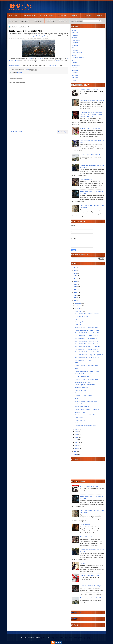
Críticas (74, 30)
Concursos (75, 73)
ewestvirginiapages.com (65, 638)
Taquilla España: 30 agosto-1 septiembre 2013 (89, 409)
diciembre (78, 303)
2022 (75, 276)
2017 (75, 290)
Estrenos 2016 (99, 16)
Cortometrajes (76, 65)
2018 (75, 287)
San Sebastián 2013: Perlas (83, 360)
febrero (78, 445)
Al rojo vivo (75, 78)
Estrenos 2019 (62, 16)
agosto (77, 429)
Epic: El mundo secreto (82, 407)
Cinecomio (75, 75)
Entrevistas (75, 43)
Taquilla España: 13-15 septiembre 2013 (87, 371)
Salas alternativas (77, 53)
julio (77, 432)
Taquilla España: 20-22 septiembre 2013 (87, 330)
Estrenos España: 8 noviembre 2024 (91, 155)
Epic (31, 59)
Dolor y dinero (79, 417)
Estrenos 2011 (63, 21)
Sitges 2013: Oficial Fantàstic (83, 374)
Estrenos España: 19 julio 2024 (89, 90)
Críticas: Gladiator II (86, 179)
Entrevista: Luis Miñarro (82, 387)
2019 (75, 284)
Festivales (75, 35)
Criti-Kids (74, 68)
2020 (75, 281)
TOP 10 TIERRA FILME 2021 (29, 16)
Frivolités (74, 63)
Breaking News (76, 612)
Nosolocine (75, 70)
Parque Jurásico (80, 420)
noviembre (79, 306)
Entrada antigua (63, 132)
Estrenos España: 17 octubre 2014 (90, 128)
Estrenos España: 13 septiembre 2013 (86, 379)
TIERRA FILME (20, 5)
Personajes (75, 50)
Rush (76, 368)
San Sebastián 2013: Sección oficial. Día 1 (87, 357)
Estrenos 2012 (51, 21)
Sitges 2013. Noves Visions (83, 382)
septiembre (79, 311)
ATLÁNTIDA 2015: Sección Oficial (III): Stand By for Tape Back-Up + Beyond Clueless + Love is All (91, 114)
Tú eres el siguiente (53, 65)
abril (77, 440)
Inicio (40, 131)
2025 (75, 268)
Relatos (74, 55)
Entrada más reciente (16, 132)
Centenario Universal (78, 58)
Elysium (58, 61)
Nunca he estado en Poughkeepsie (85, 426)
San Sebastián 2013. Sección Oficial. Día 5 (88, 341)
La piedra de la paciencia (82, 404)
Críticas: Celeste (85, 525)
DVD (73, 60)
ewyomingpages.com (88, 638)
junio (77, 434)
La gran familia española (39, 36)
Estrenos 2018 (74, 16)
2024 (75, 271)
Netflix (74, 48)
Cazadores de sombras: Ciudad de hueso (87, 415)
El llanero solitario (80, 412)
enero (77, 448)
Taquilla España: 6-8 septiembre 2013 (86, 385)
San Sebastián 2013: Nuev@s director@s (87, 347)
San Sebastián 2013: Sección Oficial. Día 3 (88, 349)
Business (74, 619)
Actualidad (20, 72)
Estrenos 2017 (87, 16)
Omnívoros (78, 325)
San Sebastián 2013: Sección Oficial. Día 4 (88, 344)
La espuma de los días (82, 317)
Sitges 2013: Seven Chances (83, 396)
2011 (75, 454)
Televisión (75, 45)
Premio (74, 80)
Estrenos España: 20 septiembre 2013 (86, 366)
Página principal (13, 16)
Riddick (40, 59)
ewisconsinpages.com (77, 638)
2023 (75, 273)
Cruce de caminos (15, 65)
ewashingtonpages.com (52, 638)
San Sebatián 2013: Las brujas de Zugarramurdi (89, 355)
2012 (75, 451)
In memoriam (76, 40)
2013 (75, 301)
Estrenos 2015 (13, 21)
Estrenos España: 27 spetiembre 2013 (86, 327)
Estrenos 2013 (38, 21)
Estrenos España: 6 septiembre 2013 (86, 401)
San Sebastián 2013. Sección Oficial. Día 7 (88, 333)
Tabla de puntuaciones (47, 16)
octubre (78, 308)
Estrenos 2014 (26, 21)
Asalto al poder (79, 322)
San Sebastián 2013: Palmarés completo (87, 314)
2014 (75, 298)
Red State (83, 563)
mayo (77, 437)
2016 (75, 292)
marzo (77, 443)
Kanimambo (78, 423)
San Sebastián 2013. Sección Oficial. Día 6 (88, 336)
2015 (75, 295)
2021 (75, 279)
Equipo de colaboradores (79, 21)
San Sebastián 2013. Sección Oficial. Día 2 (88, 352)
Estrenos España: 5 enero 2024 (89, 575)
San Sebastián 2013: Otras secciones (86, 338)
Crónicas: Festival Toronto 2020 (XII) (91, 586)
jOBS (76, 363)
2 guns (77, 319)
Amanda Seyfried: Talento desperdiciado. (92, 100)
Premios (74, 38)
